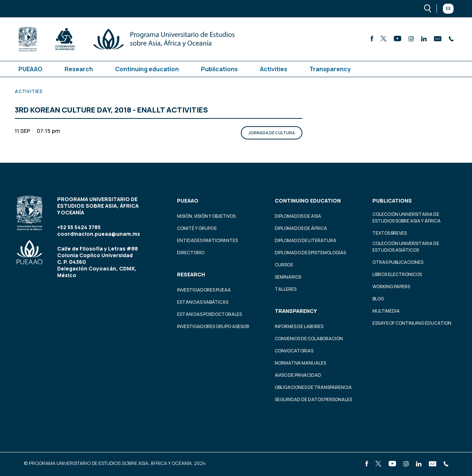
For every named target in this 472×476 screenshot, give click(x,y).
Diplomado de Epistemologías (310, 253)
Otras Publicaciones (398, 262)
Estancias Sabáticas (203, 302)
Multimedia (386, 311)
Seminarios (288, 277)
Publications (219, 69)
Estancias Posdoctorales (209, 314)
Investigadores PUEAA (204, 290)
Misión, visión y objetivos (206, 216)
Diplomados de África (301, 228)
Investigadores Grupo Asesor (213, 326)
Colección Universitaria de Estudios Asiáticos (406, 247)
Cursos (284, 265)
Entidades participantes (207, 240)
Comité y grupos (197, 228)
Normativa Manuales (300, 363)
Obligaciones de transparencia (313, 387)
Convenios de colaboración (309, 339)
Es (448, 8)
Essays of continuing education (412, 323)
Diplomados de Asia (298, 216)
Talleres (286, 289)
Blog (378, 299)
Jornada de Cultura (272, 133)
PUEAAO (30, 69)
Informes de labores (299, 326)
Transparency (330, 69)
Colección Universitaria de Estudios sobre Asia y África (407, 218)
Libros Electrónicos (397, 274)
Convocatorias (294, 351)
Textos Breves (390, 233)
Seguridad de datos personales (313, 399)
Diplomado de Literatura (306, 240)
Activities (274, 69)
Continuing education (147, 69)
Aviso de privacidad (298, 375)
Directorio (191, 253)
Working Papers (391, 287)
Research (79, 69)
